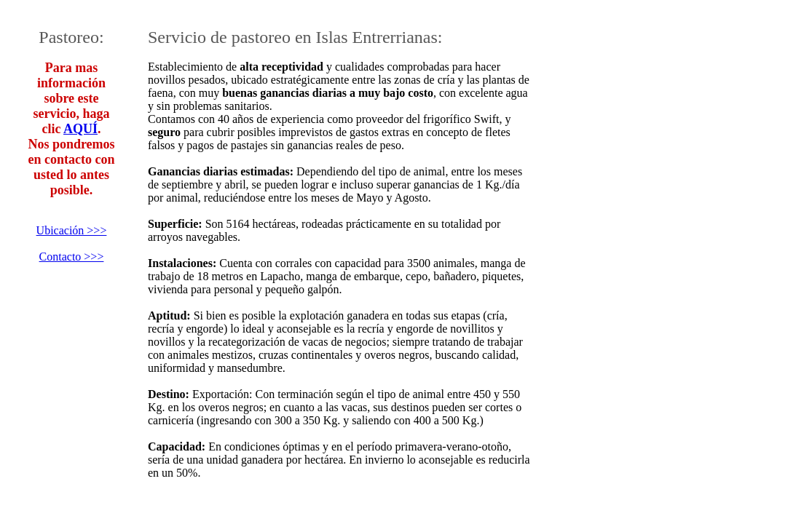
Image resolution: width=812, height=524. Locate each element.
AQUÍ (80, 129)
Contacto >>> (72, 257)
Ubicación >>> (72, 230)
